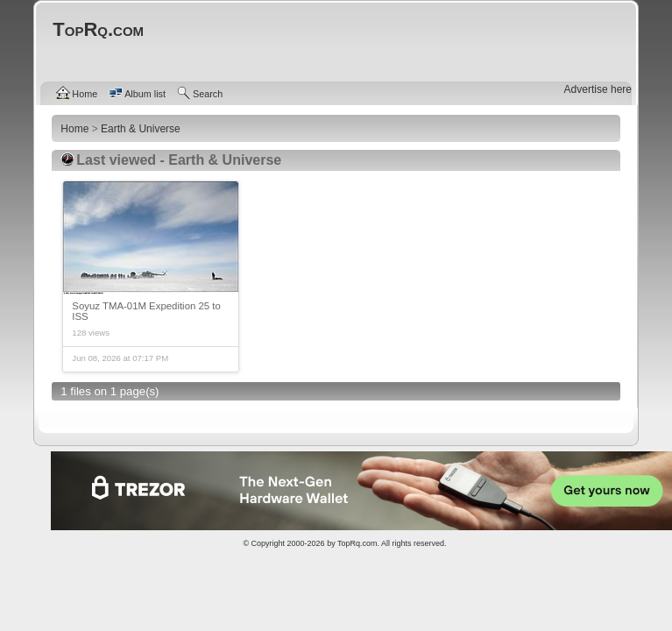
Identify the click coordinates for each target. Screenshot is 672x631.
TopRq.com (357, 543)
